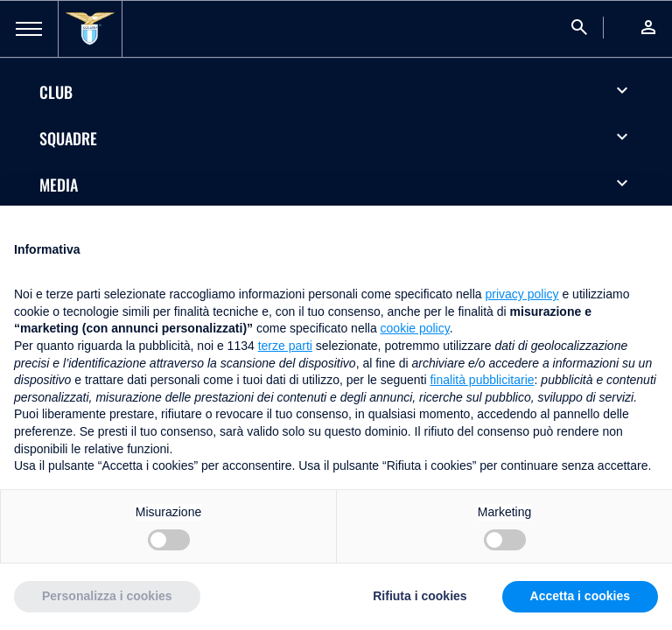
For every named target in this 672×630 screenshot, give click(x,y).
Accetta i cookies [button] (580, 596)
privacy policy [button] (522, 294)
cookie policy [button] (415, 328)
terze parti (285, 346)
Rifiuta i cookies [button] (420, 596)
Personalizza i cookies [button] (107, 596)
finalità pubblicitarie (482, 380)
